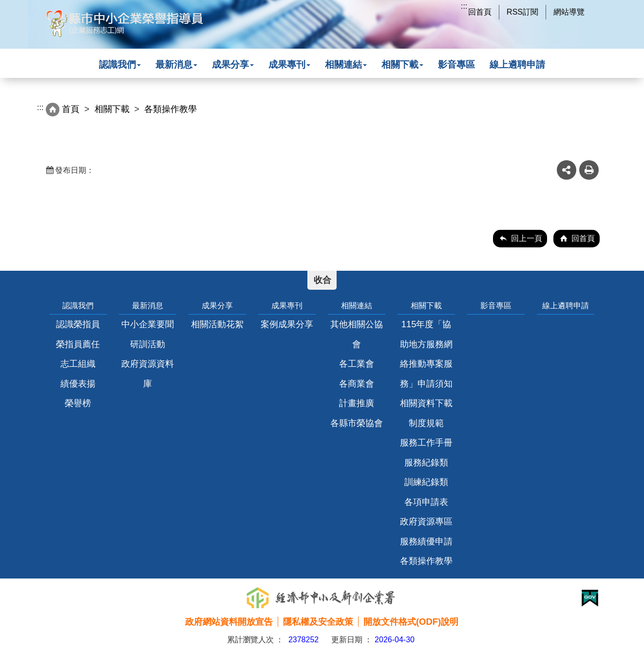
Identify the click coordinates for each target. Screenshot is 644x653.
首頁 (71, 109)
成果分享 (233, 65)
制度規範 (426, 423)
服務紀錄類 (426, 462)
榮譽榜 (78, 403)
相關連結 (346, 65)
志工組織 (78, 364)
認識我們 (120, 65)
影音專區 (456, 65)
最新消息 (176, 65)
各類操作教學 (426, 561)
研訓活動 (148, 344)
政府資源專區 (426, 521)
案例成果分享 (287, 324)
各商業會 (357, 383)
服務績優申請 (426, 541)
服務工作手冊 (426, 442)
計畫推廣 (357, 403)
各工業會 (357, 364)
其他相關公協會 (357, 334)
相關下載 (402, 65)
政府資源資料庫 (148, 373)
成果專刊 (289, 65)
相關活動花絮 (217, 324)
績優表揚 (78, 383)
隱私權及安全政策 (318, 622)
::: (464, 6)
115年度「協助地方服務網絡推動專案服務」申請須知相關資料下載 (426, 364)
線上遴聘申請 (517, 65)
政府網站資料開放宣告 (229, 622)
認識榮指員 (78, 324)
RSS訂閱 (522, 12)
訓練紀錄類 (426, 482)
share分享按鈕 (567, 170)
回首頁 (480, 12)
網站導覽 (569, 12)
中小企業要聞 (148, 324)
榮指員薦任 (78, 344)
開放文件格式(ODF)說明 (411, 622)
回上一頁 (527, 238)
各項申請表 (426, 502)
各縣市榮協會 (357, 423)
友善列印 (589, 170)
